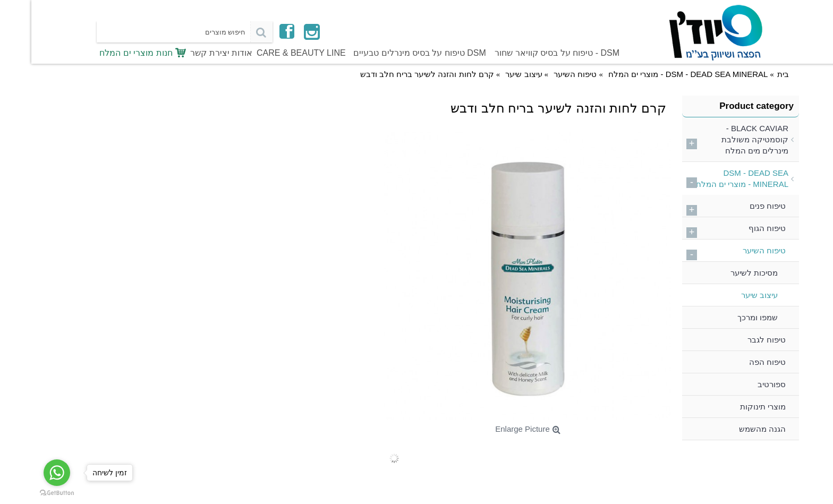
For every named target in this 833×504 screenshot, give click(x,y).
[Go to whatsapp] (25, 473)
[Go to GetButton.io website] (25, 493)
